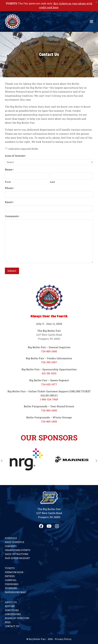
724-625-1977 (49, 384)
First (8, 182)
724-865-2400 (49, 351)
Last (52, 182)
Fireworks (12, 584)
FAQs (8, 622)
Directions (12, 610)
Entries (10, 576)
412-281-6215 (49, 373)
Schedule (11, 538)
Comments (12, 216)
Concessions (13, 614)
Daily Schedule (15, 542)
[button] (91, 21)
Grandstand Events (18, 550)
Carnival (11, 580)
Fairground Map (15, 592)
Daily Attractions (17, 554)
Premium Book (14, 572)
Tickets (10, 568)
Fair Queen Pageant (17, 558)
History (10, 606)
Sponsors (11, 588)
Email (9, 202)
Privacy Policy (63, 639)
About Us (11, 602)
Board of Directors (17, 618)
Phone (9, 188)
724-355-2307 (49, 362)
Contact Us (12, 626)
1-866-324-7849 (49, 399)
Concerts (11, 546)
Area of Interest (15, 156)
